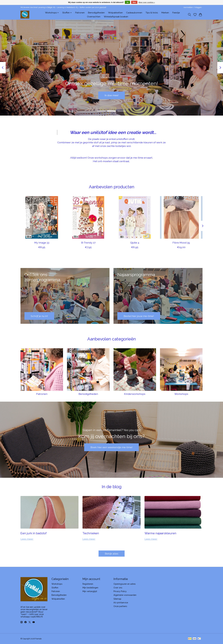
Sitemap (117, 599)
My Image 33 (42, 243)
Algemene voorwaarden (125, 595)
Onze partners (120, 606)
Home (39, 13)
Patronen (80, 13)
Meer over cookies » (147, 2)
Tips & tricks (152, 13)
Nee (134, 2)
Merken (165, 13)
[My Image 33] (42, 217)
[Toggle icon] (190, 15)
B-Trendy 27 (88, 243)
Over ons (118, 588)
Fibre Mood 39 (181, 243)
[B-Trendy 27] (88, 217)
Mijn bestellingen (90, 588)
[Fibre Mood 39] (181, 217)
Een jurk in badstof (34, 533)
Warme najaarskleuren (160, 533)
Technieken (91, 533)
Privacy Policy (120, 591)
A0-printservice (121, 603)
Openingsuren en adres (125, 584)
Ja (127, 2)
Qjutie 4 (135, 243)
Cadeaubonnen (134, 13)
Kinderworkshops (135, 394)
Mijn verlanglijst (90, 591)
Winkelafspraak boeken (116, 17)
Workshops (181, 394)
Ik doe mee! (112, 95)
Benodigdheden (96, 13)
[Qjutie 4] (135, 217)
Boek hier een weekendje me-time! (111, 447)
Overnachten (94, 17)
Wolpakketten (115, 13)
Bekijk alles (112, 554)
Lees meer (27, 539)
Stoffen (55, 588)
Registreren (88, 584)
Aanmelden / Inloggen (193, 7)
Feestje (176, 13)
